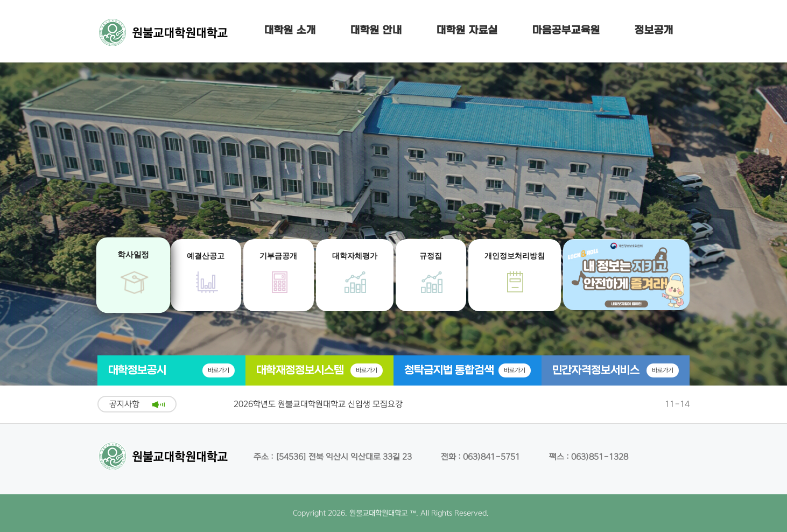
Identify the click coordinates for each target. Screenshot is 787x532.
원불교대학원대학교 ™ (383, 513)
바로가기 (219, 370)
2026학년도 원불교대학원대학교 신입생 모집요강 (318, 404)
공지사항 (124, 404)
